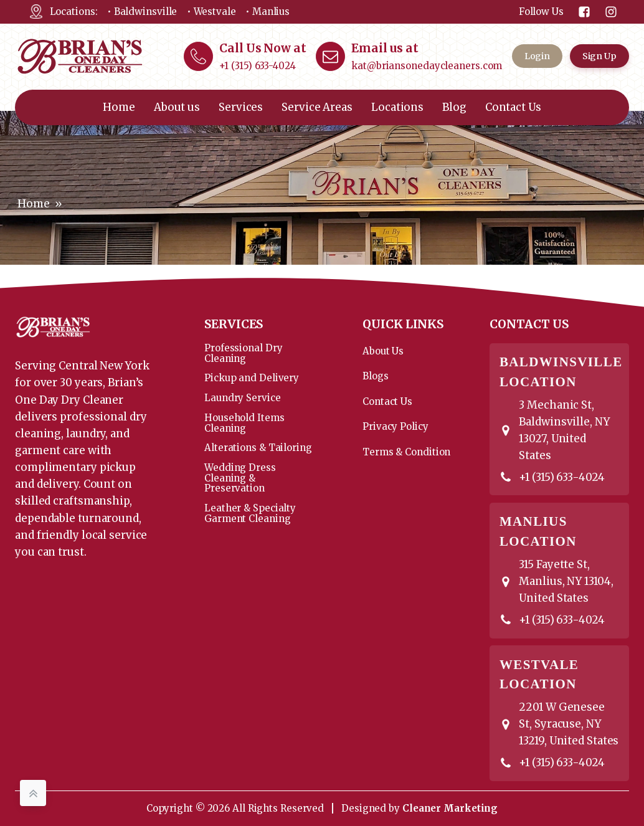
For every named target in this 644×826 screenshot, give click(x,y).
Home (119, 107)
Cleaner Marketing (450, 808)
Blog (454, 107)
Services (241, 107)
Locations (397, 107)
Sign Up (599, 56)
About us (177, 107)
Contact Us (513, 107)
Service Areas (317, 107)
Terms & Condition (406, 452)
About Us (383, 351)
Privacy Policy (395, 426)
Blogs (376, 376)
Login (537, 56)
